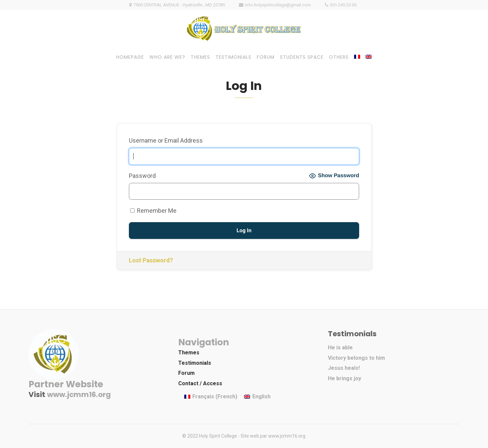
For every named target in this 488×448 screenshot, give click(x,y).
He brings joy (345, 378)
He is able (340, 347)
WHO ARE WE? (167, 57)
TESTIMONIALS (233, 57)
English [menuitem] (261, 396)
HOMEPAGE (130, 57)
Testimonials (195, 363)
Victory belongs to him (356, 358)
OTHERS (339, 57)
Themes (189, 353)
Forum (186, 373)
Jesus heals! (344, 368)
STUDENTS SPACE (302, 57)
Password (142, 176)
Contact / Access (200, 383)
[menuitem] (357, 57)
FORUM (266, 57)
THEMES (200, 57)
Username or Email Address (166, 140)
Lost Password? (151, 260)
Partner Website (66, 384)
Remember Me (153, 211)
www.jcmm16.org (79, 394)
